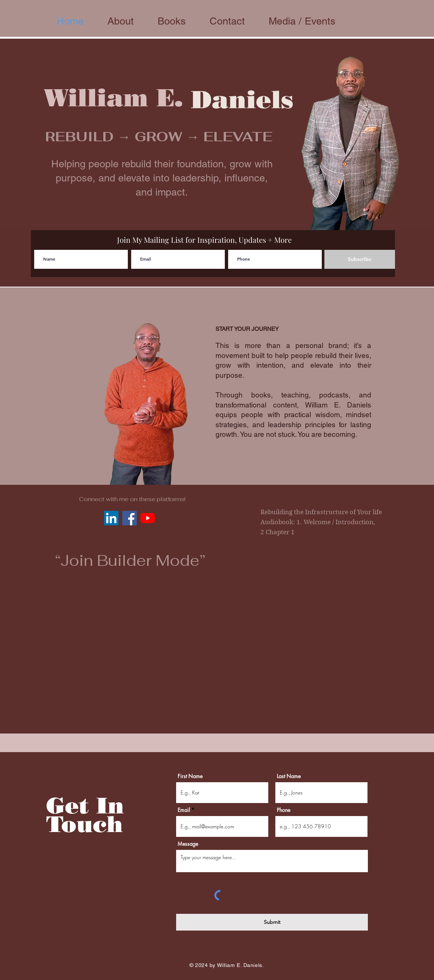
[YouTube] (148, 518)
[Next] (392, 135)
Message (188, 844)
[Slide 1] (217, 212)
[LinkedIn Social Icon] (111, 518)
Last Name (289, 776)
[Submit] (272, 922)
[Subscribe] (360, 259)
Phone (284, 810)
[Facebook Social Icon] (129, 518)
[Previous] (42, 135)
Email (184, 810)
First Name (190, 776)
